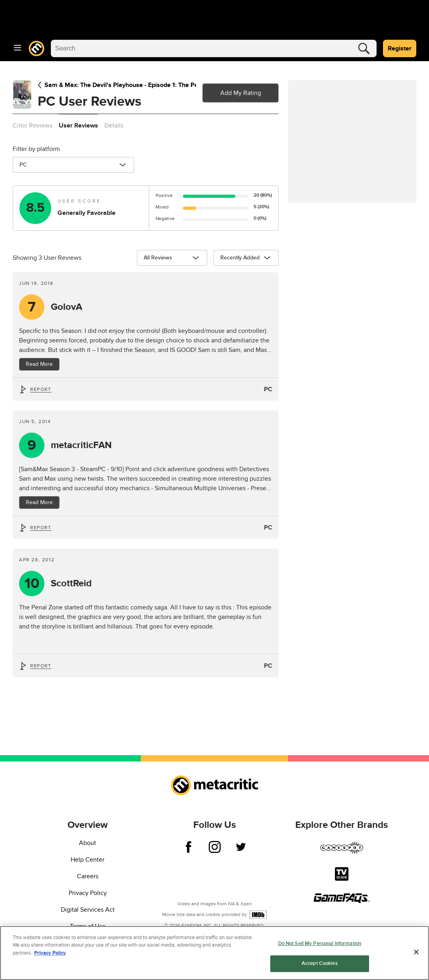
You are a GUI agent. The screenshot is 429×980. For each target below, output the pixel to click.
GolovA (66, 307)
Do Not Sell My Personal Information (320, 943)
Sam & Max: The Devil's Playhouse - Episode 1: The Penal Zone (117, 85)
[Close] (416, 952)
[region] (214, 953)
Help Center (88, 860)
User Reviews (78, 126)
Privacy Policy (88, 893)
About (88, 843)
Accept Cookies (320, 963)
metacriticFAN (81, 445)
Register (400, 48)
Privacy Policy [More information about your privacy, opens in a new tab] (50, 953)
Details (114, 126)
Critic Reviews (33, 126)
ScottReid (71, 584)
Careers (88, 876)
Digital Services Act (88, 910)
